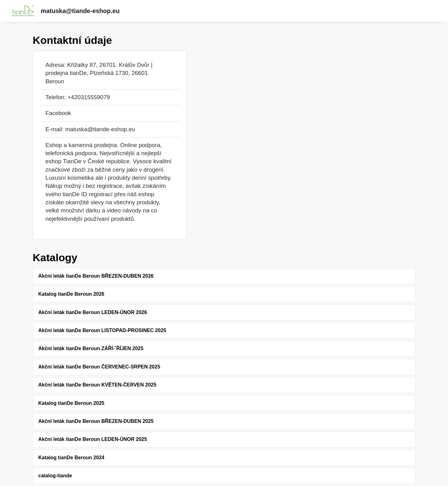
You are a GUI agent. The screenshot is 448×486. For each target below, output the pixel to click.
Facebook (58, 113)
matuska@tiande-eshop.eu (80, 11)
